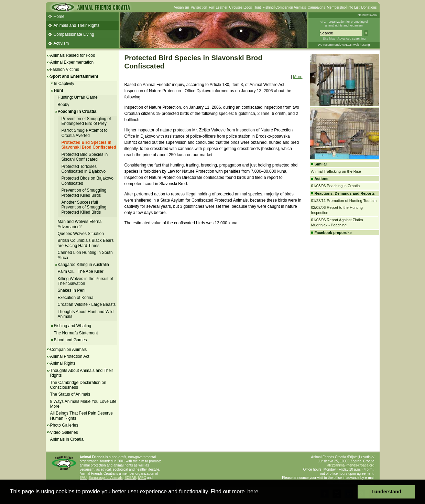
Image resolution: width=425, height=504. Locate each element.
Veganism (182, 7)
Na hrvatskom (367, 15)
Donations (369, 7)
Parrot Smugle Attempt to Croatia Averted (85, 133)
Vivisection (199, 7)
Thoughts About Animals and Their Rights (82, 373)
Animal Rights (63, 363)
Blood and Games (70, 340)
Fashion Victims (65, 69)
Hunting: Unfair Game (78, 97)
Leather (221, 7)
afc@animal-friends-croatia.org (351, 465)
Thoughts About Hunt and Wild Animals (86, 314)
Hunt (257, 7)
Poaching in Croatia (77, 111)
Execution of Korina (76, 298)
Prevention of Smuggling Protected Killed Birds (84, 193)
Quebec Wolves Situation (81, 234)
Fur (211, 7)
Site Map (329, 39)
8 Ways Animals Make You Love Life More (83, 404)
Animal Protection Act (70, 356)
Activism (61, 43)
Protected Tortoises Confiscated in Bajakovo (84, 169)
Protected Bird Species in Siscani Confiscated (85, 157)
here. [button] (253, 491)
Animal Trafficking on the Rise (336, 171)
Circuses (236, 7)
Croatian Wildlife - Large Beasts (87, 304)
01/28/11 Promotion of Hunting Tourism (344, 201)
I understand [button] (386, 492)
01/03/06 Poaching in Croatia (336, 186)
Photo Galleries (64, 425)
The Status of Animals (70, 394)
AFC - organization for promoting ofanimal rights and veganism (344, 24)
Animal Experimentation (72, 62)
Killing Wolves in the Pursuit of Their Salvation (85, 281)
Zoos (248, 7)
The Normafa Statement (76, 333)
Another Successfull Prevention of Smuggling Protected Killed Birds (84, 207)
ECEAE (130, 478)
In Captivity (64, 84)
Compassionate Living (74, 34)
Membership (336, 7)
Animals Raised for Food (73, 55)
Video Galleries (64, 432)
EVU (83, 478)
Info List (353, 7)
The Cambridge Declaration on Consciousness (78, 385)
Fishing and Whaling (73, 326)
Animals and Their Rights (77, 25)
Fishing (268, 7)
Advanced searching (351, 39)
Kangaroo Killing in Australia (83, 265)
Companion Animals (291, 7)
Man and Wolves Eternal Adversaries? (80, 224)
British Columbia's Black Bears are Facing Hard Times (86, 243)
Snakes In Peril (72, 290)
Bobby (64, 105)
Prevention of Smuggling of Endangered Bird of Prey (86, 121)
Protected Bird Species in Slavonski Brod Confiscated (89, 145)
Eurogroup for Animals (106, 478)
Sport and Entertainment (74, 76)
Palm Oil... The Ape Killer (81, 271)
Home (59, 17)
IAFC (142, 478)
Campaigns (317, 7)
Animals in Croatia (67, 439)
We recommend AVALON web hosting (344, 45)
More (298, 77)
